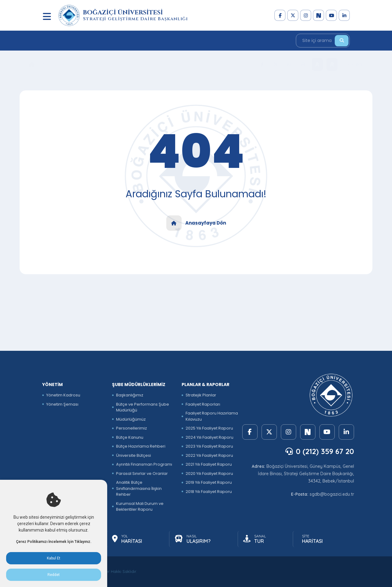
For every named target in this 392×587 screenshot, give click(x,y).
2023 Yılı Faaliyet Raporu (209, 446)
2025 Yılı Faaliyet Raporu (209, 428)
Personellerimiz (132, 428)
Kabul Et (54, 558)
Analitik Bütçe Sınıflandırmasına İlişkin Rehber (139, 488)
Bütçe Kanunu (130, 437)
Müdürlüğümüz (131, 419)
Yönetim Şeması (62, 404)
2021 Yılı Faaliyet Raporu (209, 464)
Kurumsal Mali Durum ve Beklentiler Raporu (140, 507)
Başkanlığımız (130, 395)
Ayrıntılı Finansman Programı (144, 464)
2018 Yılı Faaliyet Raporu (209, 492)
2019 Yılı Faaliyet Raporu (209, 482)
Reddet (54, 575)
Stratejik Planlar (201, 395)
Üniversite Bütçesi (134, 455)
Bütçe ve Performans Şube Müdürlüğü (143, 407)
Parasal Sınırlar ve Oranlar (142, 473)
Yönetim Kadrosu (63, 395)
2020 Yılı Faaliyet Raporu (209, 473)
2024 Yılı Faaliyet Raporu (209, 437)
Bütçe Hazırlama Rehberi (141, 446)
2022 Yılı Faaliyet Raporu (209, 455)
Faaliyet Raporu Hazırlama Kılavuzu (212, 416)
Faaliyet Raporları (203, 404)
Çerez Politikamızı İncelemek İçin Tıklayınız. (54, 542)
